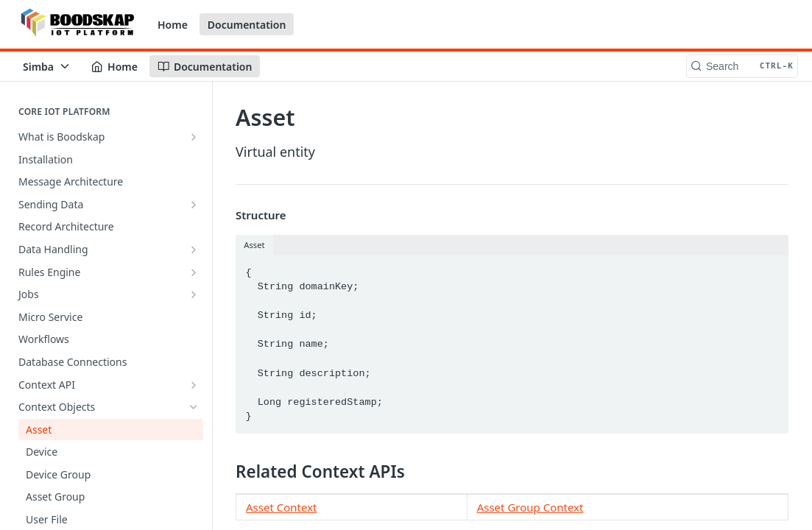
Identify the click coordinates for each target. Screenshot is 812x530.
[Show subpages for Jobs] (194, 294)
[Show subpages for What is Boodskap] (194, 137)
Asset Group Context (530, 507)
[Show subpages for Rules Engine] (194, 272)
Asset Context (281, 507)
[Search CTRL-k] (742, 66)
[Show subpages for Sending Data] (194, 205)
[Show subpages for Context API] (194, 385)
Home (173, 25)
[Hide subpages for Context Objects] (194, 407)
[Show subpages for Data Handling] (194, 250)
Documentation (247, 25)
